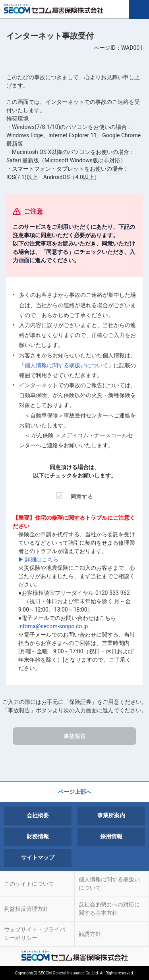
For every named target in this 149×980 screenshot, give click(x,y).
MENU (139, 9)
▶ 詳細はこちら (38, 559)
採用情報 (111, 836)
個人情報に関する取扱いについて (66, 365)
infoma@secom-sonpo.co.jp (53, 626)
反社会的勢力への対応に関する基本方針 (109, 909)
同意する (75, 494)
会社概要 (38, 815)
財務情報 (38, 836)
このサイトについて (29, 884)
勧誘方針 (90, 934)
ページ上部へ (75, 792)
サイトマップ (38, 857)
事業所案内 (111, 815)
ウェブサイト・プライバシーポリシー (35, 934)
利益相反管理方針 (26, 909)
